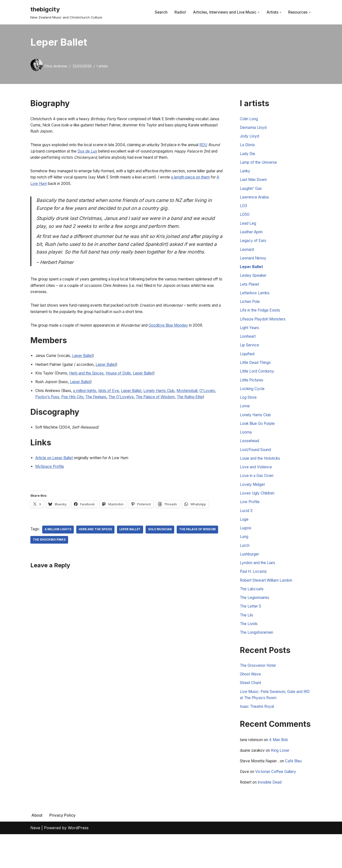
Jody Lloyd (250, 138)
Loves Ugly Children (259, 514)
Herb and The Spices (99, 562)
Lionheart (249, 349)
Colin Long (250, 119)
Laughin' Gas (252, 193)
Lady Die (248, 156)
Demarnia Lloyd (255, 128)
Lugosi (246, 551)
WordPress (78, 862)
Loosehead (250, 459)
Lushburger (251, 578)
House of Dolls (129, 395)
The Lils (247, 642)
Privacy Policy (63, 849)
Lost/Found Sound (257, 468)
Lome (245, 422)
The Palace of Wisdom (185, 420)
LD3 (244, 211)
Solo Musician (166, 562)
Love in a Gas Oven (258, 495)
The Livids (249, 651)
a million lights (90, 413)
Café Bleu (299, 793)
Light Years (250, 339)
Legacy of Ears (254, 248)
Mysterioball (204, 413)
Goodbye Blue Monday (183, 345)
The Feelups (120, 420)
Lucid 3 (247, 532)
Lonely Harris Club (173, 413)
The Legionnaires (256, 624)
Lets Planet (250, 294)
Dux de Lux (116, 153)
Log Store (249, 413)
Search (159, 12)
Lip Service (250, 358)
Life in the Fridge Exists (261, 321)
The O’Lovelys (148, 420)
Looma (246, 450)
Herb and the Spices (93, 395)
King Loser (285, 782)
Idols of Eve (117, 413)
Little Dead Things (256, 376)
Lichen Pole (251, 312)
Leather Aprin (253, 238)
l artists (104, 66)
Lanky (246, 174)
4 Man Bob (284, 771)
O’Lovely (43, 420)
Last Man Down (255, 183)
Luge (244, 541)
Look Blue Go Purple (260, 440)
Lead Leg (248, 229)
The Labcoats (253, 615)
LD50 (245, 220)
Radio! (179, 12)
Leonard (248, 257)
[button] (258, 12)
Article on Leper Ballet (56, 489)
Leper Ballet (88, 376)
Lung (245, 560)
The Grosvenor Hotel (260, 694)
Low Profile (251, 523)
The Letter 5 (251, 633)
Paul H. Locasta (255, 596)
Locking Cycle (253, 404)
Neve (35, 862)
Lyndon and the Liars (259, 587)
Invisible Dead (273, 816)
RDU (35, 153)
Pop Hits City (94, 420)
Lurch (245, 569)
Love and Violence (257, 486)
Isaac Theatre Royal (259, 738)
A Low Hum (76, 188)
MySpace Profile (51, 498)
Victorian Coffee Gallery (279, 805)
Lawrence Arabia (256, 202)
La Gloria (248, 147)
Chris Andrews (57, 66)
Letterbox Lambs (256, 303)
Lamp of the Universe (260, 165)
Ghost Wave (251, 703)
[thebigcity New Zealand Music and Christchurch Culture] (66, 12)
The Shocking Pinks (96, 572)
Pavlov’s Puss (67, 420)
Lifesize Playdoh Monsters (265, 330)
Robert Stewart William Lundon (269, 606)
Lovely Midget (253, 505)
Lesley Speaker (254, 284)
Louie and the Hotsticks (262, 477)
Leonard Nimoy (254, 266)
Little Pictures (252, 395)
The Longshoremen (258, 661)
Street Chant (252, 712)
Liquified (247, 367)
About (37, 849)
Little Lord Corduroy (259, 385)
